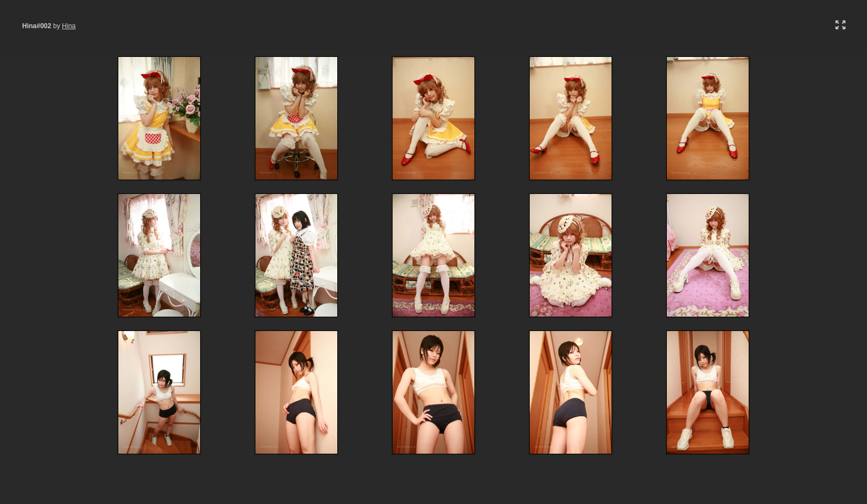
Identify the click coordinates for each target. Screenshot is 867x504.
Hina (69, 26)
